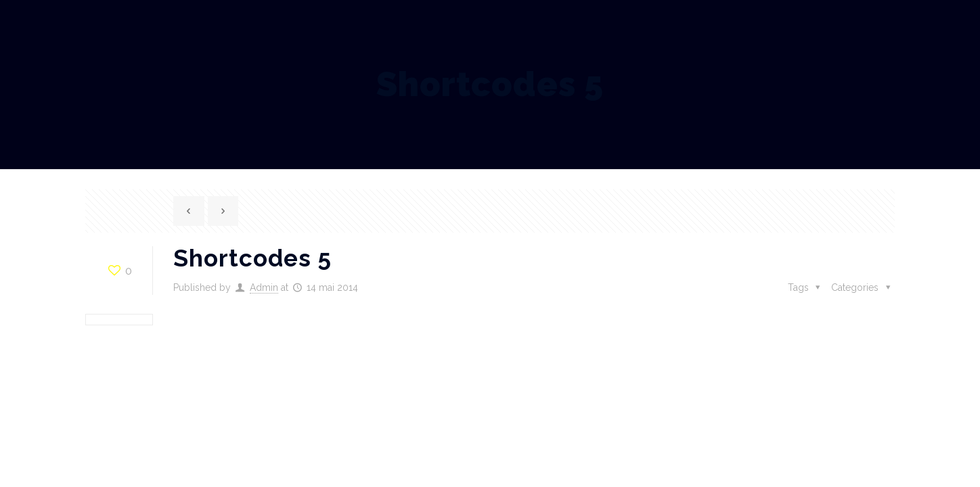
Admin (264, 287)
